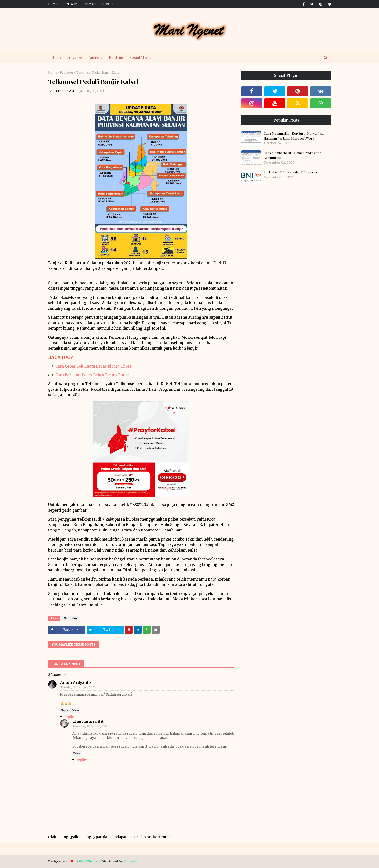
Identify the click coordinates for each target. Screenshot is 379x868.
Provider (67, 72)
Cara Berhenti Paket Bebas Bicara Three (92, 375)
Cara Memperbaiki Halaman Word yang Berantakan (292, 155)
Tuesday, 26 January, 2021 (78, 687)
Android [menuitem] (96, 57)
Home (53, 4)
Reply (65, 710)
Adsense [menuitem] (75, 57)
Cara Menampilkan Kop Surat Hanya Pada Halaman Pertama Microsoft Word (294, 136)
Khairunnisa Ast (62, 91)
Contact (70, 4)
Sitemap (89, 4)
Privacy (107, 4)
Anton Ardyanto (76, 682)
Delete (75, 710)
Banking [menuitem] (116, 57)
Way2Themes (89, 861)
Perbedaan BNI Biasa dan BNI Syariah (291, 172)
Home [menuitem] (56, 57)
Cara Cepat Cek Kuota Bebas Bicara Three (93, 366)
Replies (69, 717)
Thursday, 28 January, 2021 (91, 726)
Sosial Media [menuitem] (141, 57)
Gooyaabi (130, 861)
